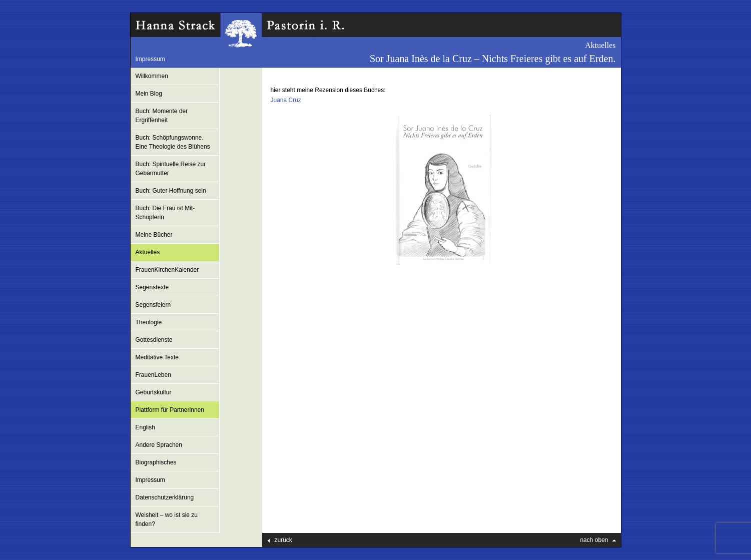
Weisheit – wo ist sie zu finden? (167, 519)
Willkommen (152, 76)
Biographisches (156, 462)
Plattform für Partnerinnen (170, 410)
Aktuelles (148, 252)
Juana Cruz (286, 100)
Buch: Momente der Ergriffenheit (162, 116)
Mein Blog (149, 94)
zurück (283, 540)
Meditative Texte (157, 357)
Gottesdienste (154, 340)
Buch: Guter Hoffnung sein (171, 191)
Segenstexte (152, 287)
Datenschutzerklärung (165, 497)
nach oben (594, 540)
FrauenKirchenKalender (167, 270)
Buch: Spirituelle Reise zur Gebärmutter (171, 169)
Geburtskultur (154, 392)
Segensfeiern (153, 305)
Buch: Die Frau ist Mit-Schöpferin (165, 213)
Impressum (150, 59)
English (145, 427)
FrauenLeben (153, 375)
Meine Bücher (154, 235)
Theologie (149, 322)
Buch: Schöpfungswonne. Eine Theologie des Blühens (173, 142)
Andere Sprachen (159, 445)
